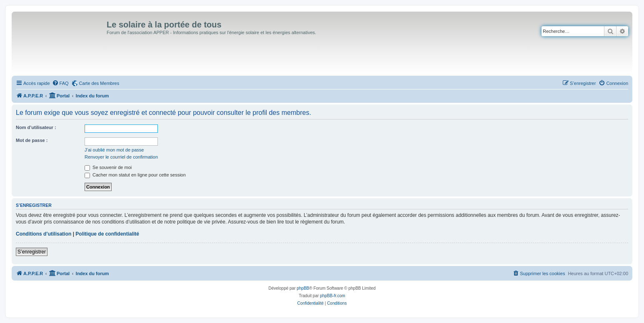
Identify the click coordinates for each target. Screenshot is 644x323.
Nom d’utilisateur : (36, 127)
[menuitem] (60, 83)
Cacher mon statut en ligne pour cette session (135, 175)
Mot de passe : (32, 140)
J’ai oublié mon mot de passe (114, 150)
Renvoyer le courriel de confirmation (121, 157)
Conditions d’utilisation (44, 234)
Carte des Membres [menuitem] (99, 83)
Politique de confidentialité (107, 234)
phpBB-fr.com (333, 296)
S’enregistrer (32, 252)
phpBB (303, 288)
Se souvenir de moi (108, 167)
